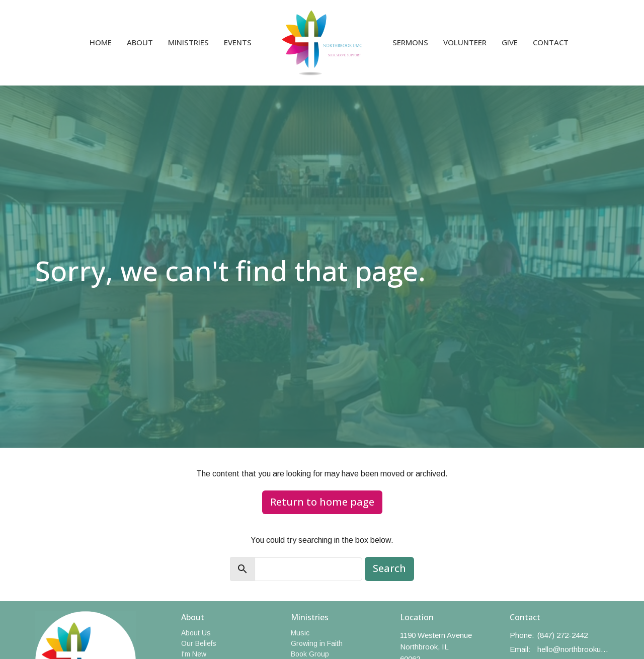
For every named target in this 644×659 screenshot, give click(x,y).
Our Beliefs (199, 643)
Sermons (410, 42)
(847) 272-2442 (562, 635)
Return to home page (322, 502)
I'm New (194, 654)
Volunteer (465, 42)
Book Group (310, 654)
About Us (196, 633)
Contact (551, 42)
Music (300, 633)
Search (389, 568)
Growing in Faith (317, 643)
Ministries (188, 42)
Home (101, 42)
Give (510, 42)
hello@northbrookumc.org (573, 649)
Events (238, 42)
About (140, 42)
